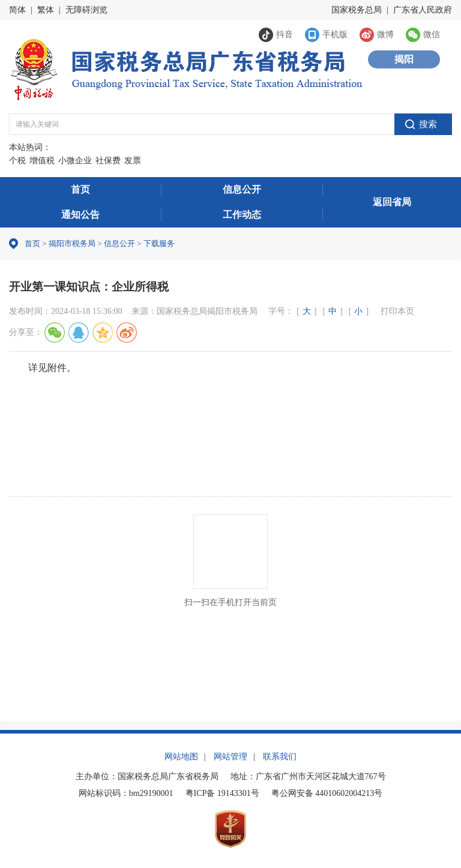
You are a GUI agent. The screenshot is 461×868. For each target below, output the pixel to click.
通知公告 (80, 215)
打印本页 (397, 311)
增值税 (42, 161)
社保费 (108, 161)
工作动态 (242, 215)
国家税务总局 (357, 10)
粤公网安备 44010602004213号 (327, 793)
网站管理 (230, 757)
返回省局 (392, 202)
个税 (17, 161)
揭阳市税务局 (72, 243)
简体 (17, 10)
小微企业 (75, 161)
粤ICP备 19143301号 (222, 793)
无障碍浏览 (86, 10)
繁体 (46, 10)
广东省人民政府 (423, 10)
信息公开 (242, 189)
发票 (133, 161)
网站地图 (181, 757)
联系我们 (280, 757)
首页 (80, 189)
